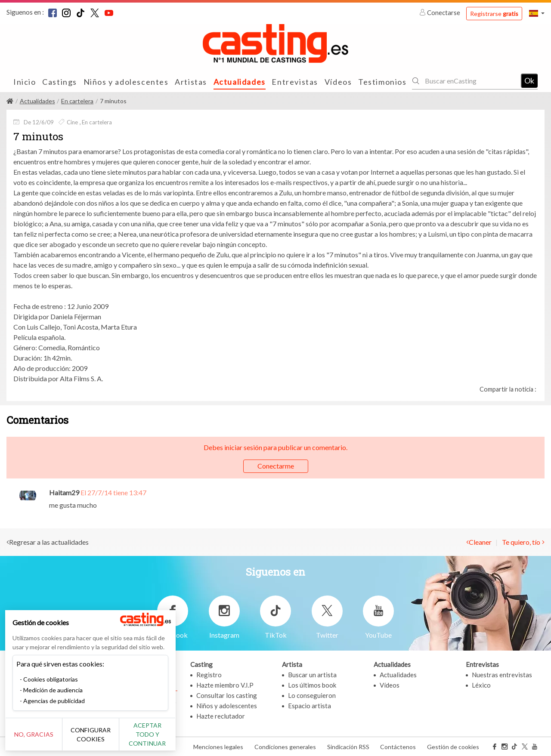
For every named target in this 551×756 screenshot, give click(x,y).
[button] (537, 13)
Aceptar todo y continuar (156, 739)
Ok (529, 80)
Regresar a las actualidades (49, 542)
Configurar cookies (96, 739)
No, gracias (36, 739)
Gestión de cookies (453, 747)
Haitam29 (64, 492)
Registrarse (494, 14)
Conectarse (440, 12)
